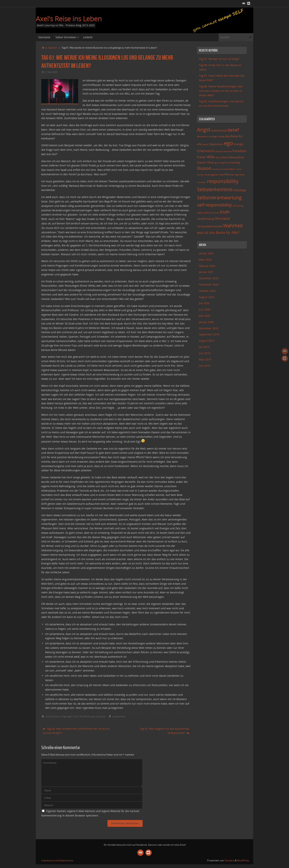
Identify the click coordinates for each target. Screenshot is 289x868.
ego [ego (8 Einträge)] (229, 143)
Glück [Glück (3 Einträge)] (210, 162)
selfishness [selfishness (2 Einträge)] (209, 213)
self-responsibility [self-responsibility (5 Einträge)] (214, 205)
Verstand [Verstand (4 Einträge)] (222, 218)
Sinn (76, 716)
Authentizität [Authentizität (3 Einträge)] (219, 130)
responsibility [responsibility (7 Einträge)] (223, 181)
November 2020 (209, 285)
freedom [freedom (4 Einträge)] (240, 151)
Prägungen (67, 716)
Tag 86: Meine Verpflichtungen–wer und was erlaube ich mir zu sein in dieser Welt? (221, 91)
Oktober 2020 (207, 291)
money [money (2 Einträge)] (200, 175)
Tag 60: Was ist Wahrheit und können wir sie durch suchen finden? (76, 731)
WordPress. (243, 861)
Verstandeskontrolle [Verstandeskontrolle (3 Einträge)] (210, 226)
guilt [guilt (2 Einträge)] (217, 163)
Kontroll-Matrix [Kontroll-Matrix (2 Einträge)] (228, 169)
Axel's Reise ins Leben (69, 19)
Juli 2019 (204, 347)
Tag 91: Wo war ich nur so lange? (219, 59)
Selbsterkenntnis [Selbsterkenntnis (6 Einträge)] (215, 189)
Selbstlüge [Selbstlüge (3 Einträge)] (240, 190)
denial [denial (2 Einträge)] (205, 144)
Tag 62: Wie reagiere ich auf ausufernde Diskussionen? (164, 731)
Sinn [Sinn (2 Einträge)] (217, 213)
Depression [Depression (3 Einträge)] (216, 144)
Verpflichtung (87, 716)
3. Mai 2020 (51, 72)
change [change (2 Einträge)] (221, 136)
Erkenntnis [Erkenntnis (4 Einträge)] (206, 151)
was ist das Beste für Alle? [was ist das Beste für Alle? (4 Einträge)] (218, 232)
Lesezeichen (119, 716)
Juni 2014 (205, 366)
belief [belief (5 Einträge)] (233, 130)
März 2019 (205, 359)
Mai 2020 (204, 316)
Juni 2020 (205, 309)
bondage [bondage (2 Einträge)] (213, 136)
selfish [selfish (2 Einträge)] (200, 213)
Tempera (229, 861)
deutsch (53, 48)
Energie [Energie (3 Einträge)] (239, 144)
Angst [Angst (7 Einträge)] (204, 130)
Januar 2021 (206, 272)
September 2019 (209, 334)
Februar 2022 (207, 266)
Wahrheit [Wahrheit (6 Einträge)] (233, 225)
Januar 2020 (206, 322)
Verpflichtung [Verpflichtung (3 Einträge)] (206, 219)
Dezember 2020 (209, 278)
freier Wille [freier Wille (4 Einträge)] (206, 157)
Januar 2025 (206, 253)
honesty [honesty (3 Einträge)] (235, 162)
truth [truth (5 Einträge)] (225, 212)
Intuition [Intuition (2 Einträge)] (216, 169)
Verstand (100, 716)
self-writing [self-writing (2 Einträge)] (238, 206)
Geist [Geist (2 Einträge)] (218, 158)
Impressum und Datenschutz (57, 861)
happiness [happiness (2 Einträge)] (225, 163)
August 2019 (207, 341)
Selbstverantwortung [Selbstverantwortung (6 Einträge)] (219, 197)
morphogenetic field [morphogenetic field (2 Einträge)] (214, 175)
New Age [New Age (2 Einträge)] (235, 175)
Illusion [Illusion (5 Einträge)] (204, 168)
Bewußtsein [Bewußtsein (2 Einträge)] (202, 136)
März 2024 (205, 260)
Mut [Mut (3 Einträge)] (227, 174)
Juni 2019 (205, 353)
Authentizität (53, 716)
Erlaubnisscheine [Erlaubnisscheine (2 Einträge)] (224, 151)
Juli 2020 (204, 303)
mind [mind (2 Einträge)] (239, 169)
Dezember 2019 (209, 328)
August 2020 (207, 297)
